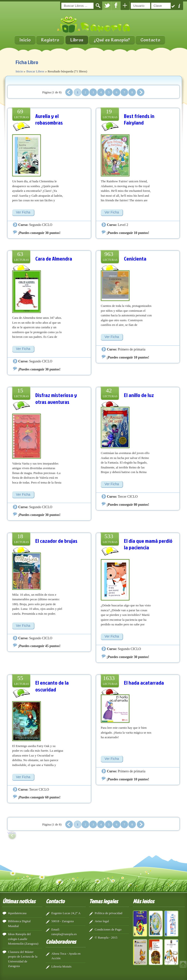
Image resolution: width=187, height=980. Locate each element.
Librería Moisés (61, 966)
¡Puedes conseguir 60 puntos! (39, 797)
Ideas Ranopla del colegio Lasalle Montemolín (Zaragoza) (23, 939)
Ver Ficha (23, 212)
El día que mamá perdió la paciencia (148, 544)
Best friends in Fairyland (139, 119)
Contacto (150, 40)
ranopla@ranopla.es (64, 934)
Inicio (25, 40)
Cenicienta (135, 258)
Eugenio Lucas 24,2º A (66, 913)
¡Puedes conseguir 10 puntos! (128, 233)
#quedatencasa (17, 913)
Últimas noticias (19, 901)
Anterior (69, 92)
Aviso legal (102, 921)
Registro (50, 40)
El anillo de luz (139, 395)
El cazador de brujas (56, 541)
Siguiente (141, 92)
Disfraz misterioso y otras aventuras (56, 398)
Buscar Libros (35, 71)
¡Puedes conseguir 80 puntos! (128, 505)
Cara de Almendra (54, 258)
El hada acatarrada (144, 683)
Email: (56, 929)
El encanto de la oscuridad (52, 686)
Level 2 (123, 225)
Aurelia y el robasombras (49, 119)
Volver (11, 833)
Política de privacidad (108, 913)
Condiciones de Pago (108, 929)
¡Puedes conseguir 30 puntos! (39, 233)
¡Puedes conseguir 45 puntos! (39, 646)
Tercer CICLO (128, 496)
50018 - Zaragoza (63, 921)
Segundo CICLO (41, 225)
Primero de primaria (132, 349)
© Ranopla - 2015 (106, 937)
